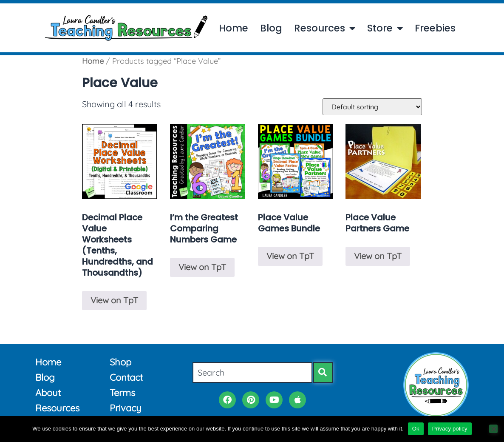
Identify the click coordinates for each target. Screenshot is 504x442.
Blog (271, 29)
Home (234, 29)
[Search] (323, 372)
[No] (493, 429)
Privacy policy (450, 429)
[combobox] (252, 372)
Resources (325, 29)
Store (385, 29)
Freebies (435, 29)
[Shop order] (372, 107)
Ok (416, 429)
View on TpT (114, 300)
